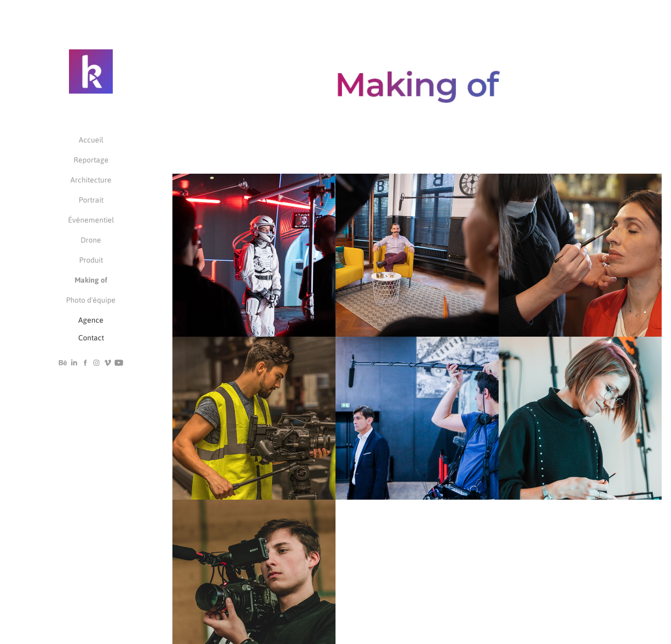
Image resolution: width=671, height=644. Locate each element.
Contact (91, 337)
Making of (91, 280)
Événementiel (91, 220)
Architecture (91, 180)
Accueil (91, 139)
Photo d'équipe (91, 300)
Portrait (91, 200)
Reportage (91, 159)
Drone (91, 240)
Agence (91, 320)
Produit (91, 260)
